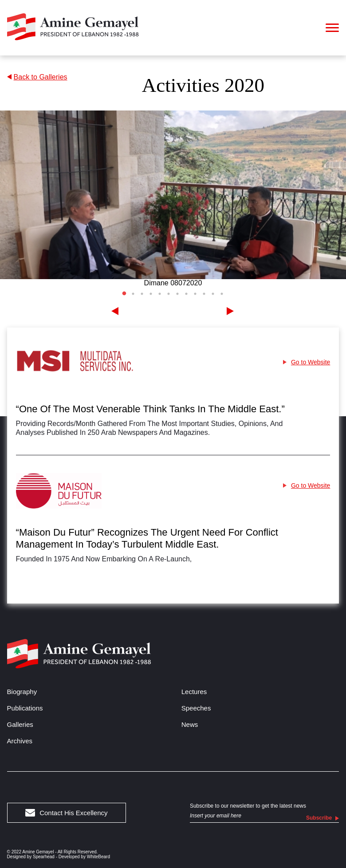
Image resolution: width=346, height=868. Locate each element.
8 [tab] (186, 294)
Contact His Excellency (67, 813)
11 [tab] (213, 294)
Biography (22, 692)
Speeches (196, 708)
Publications (25, 708)
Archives (20, 741)
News (190, 724)
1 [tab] (124, 294)
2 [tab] (133, 294)
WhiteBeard (98, 857)
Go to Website (307, 362)
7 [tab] (177, 294)
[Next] (231, 312)
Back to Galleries (37, 77)
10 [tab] (204, 294)
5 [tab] (160, 294)
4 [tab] (151, 294)
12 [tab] (222, 294)
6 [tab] (169, 294)
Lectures (194, 692)
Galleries (20, 724)
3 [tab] (142, 294)
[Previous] (115, 312)
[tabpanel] (173, 199)
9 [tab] (195, 294)
